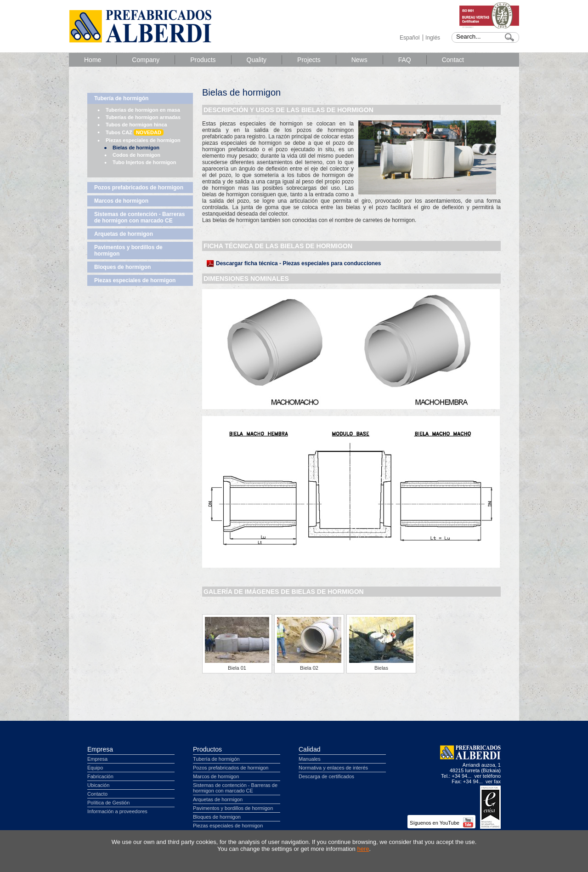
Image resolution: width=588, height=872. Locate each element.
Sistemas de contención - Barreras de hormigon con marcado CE (139, 217)
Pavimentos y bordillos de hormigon (128, 251)
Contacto (97, 794)
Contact (453, 60)
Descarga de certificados (326, 776)
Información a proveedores (117, 811)
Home (93, 60)
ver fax (493, 781)
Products (203, 60)
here (363, 849)
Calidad (309, 749)
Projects (309, 60)
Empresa (100, 749)
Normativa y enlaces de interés (333, 768)
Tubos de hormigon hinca (136, 125)
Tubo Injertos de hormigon (144, 162)
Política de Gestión (108, 803)
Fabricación (100, 776)
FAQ (405, 60)
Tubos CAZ (135, 132)
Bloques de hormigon (122, 267)
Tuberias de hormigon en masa (143, 110)
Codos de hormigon (136, 155)
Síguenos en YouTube (441, 823)
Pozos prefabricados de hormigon (139, 188)
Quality (257, 60)
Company (146, 60)
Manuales (310, 759)
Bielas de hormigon (136, 148)
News (359, 60)
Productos (207, 749)
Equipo (95, 768)
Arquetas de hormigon (124, 234)
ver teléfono (488, 776)
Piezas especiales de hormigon (143, 140)
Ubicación (98, 785)
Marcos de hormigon (121, 201)
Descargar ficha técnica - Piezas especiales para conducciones (299, 263)
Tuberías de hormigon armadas (143, 117)
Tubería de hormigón (121, 98)
